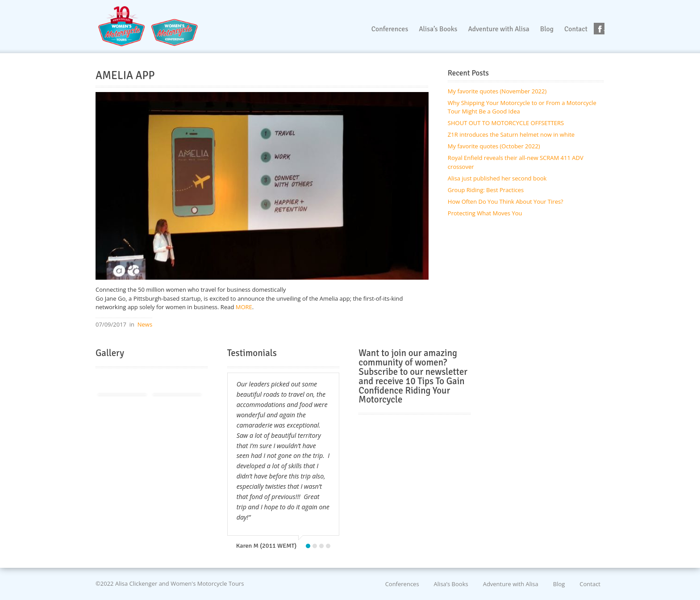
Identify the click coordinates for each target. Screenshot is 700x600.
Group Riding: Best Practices (486, 190)
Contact (590, 583)
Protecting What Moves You (485, 213)
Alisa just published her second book (497, 178)
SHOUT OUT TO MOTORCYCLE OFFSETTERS (506, 123)
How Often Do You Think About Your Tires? (506, 201)
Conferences (402, 583)
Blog (559, 583)
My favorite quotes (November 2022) (497, 91)
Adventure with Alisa (511, 583)
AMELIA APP (125, 76)
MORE (243, 307)
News (145, 324)
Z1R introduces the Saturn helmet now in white (511, 134)
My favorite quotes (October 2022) (494, 146)
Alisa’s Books (451, 583)
